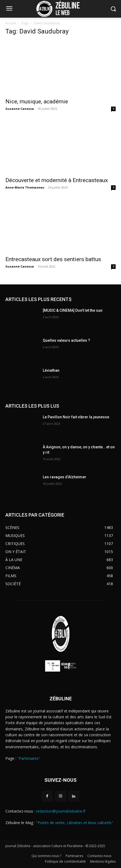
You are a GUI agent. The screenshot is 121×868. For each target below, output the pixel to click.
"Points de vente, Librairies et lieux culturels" (75, 823)
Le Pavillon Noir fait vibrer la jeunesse (76, 417)
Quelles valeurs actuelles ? (67, 340)
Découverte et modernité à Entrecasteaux (57, 180)
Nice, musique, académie (37, 102)
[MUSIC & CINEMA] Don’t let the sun (73, 310)
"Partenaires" (29, 758)
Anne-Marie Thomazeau (25, 187)
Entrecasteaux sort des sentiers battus (53, 259)
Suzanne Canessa (20, 109)
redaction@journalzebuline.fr (61, 811)
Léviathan (51, 370)
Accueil (11, 23)
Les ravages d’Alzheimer (65, 477)
